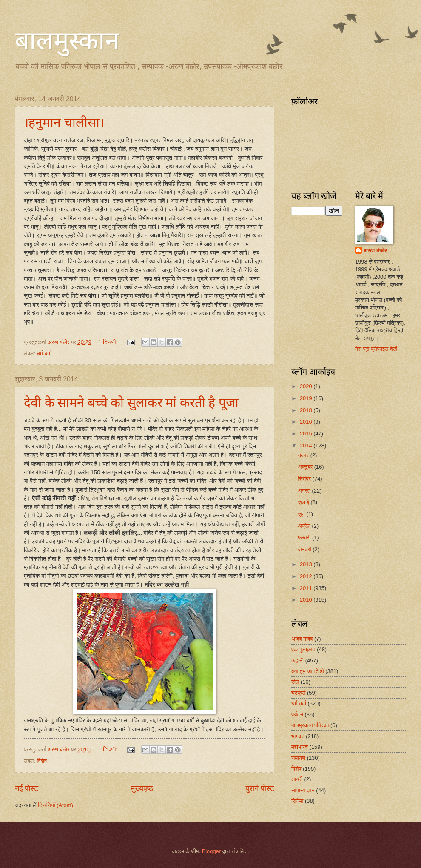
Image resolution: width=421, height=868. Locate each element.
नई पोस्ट (27, 788)
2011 (307, 588)
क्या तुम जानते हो (308, 671)
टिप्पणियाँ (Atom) (55, 805)
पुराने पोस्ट (260, 788)
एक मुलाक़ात (303, 649)
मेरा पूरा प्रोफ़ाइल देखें (376, 349)
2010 (307, 600)
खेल (295, 682)
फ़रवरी (305, 537)
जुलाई (304, 502)
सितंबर (305, 479)
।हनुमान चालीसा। (64, 122)
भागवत (298, 736)
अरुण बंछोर (375, 251)
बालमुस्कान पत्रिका (310, 725)
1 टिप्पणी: (108, 342)
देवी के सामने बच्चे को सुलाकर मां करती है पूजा (131, 402)
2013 (307, 564)
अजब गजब (302, 639)
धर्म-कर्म (44, 354)
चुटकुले (298, 693)
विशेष (42, 761)
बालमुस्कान (67, 41)
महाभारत (300, 747)
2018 (307, 410)
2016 (307, 422)
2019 (307, 398)
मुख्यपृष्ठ (142, 788)
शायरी (297, 779)
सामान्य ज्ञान (303, 790)
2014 (307, 445)
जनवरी (305, 549)
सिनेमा (297, 801)
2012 (307, 576)
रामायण (298, 758)
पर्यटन (297, 715)
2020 (307, 386)
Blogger (211, 851)
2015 (307, 434)
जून (302, 514)
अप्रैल (305, 526)
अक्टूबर (306, 467)
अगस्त (305, 491)
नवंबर (304, 455)
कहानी (297, 660)
